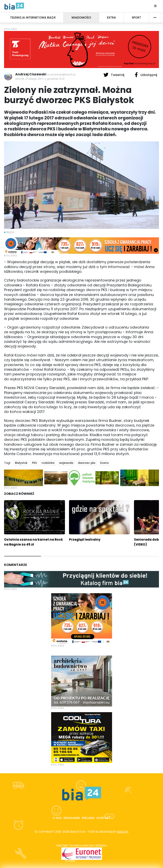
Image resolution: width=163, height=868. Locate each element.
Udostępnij (146, 75)
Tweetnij (114, 75)
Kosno (105, 463)
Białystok (21, 463)
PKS (35, 463)
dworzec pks (87, 463)
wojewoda (66, 463)
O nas (57, 818)
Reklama (88, 818)
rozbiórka (48, 463)
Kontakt (104, 818)
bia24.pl (123, 832)
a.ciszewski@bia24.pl (61, 74)
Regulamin (72, 818)
